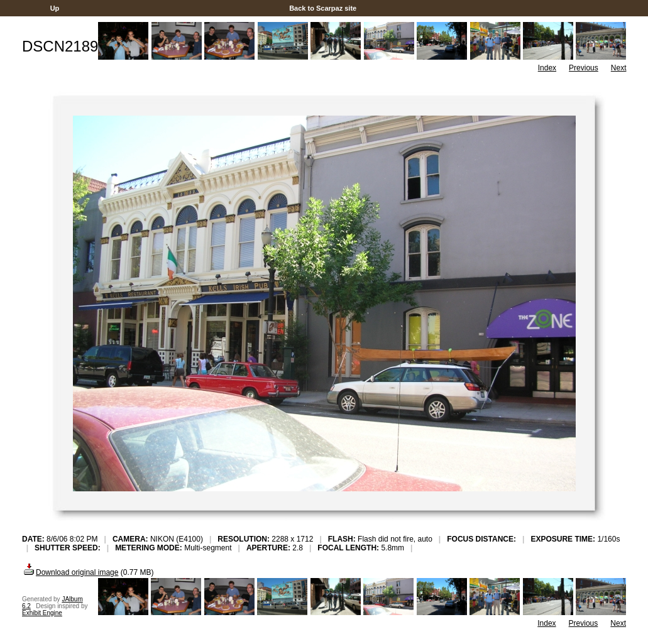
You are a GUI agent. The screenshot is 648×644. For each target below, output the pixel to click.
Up (55, 8)
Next (619, 68)
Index (547, 68)
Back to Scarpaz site (323, 8)
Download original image (70, 572)
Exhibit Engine (42, 613)
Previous (584, 68)
